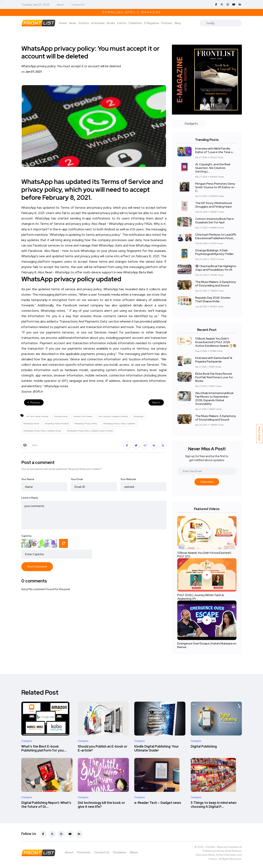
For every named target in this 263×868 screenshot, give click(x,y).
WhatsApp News (31, 424)
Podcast (167, 23)
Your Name (28, 479)
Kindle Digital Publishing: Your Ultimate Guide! (157, 748)
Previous (34, 402)
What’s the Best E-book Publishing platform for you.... (44, 748)
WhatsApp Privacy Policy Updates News (42, 431)
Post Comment (37, 567)
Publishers (135, 23)
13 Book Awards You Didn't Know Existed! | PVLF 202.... (204, 555)
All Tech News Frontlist (37, 416)
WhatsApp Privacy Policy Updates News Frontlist (90, 431)
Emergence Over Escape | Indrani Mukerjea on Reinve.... (207, 645)
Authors (84, 23)
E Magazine (152, 23)
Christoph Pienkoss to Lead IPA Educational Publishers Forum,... (216, 236)
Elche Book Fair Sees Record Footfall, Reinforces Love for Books (214, 377)
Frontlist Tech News (83, 416)
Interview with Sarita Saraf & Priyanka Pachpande (214, 360)
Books (111, 23)
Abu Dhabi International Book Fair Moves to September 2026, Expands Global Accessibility (214, 398)
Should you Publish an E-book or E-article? (103, 748)
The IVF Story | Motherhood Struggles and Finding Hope (214, 205)
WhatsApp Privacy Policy (86, 424)
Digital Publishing (204, 746)
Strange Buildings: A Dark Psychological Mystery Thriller (214, 252)
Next (156, 402)
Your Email (77, 479)
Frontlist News (61, 416)
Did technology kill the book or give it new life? (101, 805)
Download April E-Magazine (132, 12)
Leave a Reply (30, 498)
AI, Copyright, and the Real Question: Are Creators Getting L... (213, 168)
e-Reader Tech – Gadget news (158, 803)
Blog (178, 23)
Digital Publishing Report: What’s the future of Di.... (46, 805)
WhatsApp (138, 416)
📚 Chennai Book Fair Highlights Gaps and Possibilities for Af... (216, 268)
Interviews (98, 23)
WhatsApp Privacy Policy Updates (119, 424)
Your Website (128, 479)
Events (122, 23)
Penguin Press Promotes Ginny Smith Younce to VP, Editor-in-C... (215, 187)
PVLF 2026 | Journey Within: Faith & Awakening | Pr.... (201, 597)
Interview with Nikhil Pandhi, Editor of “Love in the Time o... (215, 150)
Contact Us (78, 5)
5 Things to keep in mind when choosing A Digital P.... (214, 805)
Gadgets (27, 741)
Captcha (26, 536)
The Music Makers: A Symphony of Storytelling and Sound (215, 284)
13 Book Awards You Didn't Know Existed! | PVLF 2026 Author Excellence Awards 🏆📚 (216, 342)
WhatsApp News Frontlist (57, 424)
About (60, 5)
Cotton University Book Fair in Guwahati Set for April (215, 221)
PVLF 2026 (259, 434)
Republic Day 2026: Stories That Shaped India (213, 299)
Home (63, 23)
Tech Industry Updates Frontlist (113, 416)
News (73, 23)
